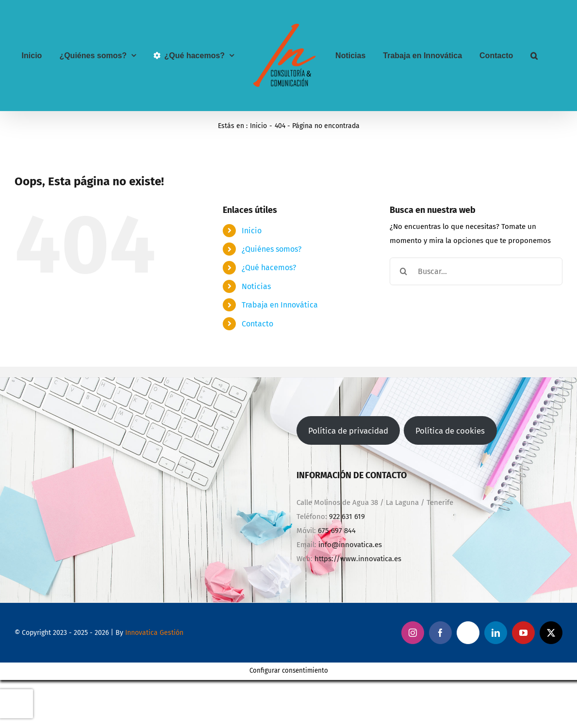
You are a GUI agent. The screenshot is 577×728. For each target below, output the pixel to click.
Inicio (252, 231)
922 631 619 (347, 517)
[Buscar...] (476, 271)
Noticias (256, 286)
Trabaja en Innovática (280, 305)
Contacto (257, 324)
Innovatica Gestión (154, 633)
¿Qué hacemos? (269, 267)
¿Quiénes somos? (272, 249)
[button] (534, 56)
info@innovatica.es (350, 545)
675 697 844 (337, 531)
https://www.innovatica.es (358, 559)
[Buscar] (404, 271)
